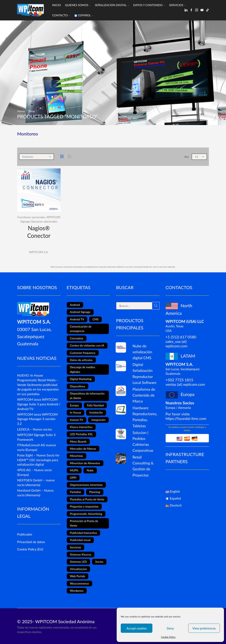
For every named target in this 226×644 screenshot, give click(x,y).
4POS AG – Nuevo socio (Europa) (34, 472)
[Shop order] (37, 157)
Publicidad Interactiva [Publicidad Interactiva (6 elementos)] (83, 533)
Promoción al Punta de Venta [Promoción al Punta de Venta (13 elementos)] (84, 523)
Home (21, 111)
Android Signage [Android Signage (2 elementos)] (80, 312)
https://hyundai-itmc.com (186, 418)
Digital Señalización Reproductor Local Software (145, 373)
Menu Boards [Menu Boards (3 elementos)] (78, 441)
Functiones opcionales (31, 217)
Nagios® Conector (39, 232)
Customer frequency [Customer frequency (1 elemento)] (83, 353)
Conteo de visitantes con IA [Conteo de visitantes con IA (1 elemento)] (87, 345)
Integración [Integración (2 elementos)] (98, 420)
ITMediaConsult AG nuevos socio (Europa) (37, 447)
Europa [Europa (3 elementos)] (74, 405)
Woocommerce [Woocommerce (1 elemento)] (79, 583)
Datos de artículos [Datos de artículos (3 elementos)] (81, 360)
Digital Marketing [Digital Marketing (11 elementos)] (81, 379)
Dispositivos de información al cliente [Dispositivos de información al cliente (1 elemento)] (87, 396)
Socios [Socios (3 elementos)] (99, 562)
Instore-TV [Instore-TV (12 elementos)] (77, 420)
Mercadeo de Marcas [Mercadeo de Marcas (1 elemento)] (83, 449)
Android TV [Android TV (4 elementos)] (77, 319)
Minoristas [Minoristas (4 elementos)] (77, 456)
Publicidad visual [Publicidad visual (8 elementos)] (80, 540)
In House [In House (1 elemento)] (76, 412)
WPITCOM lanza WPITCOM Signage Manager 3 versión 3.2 (37, 419)
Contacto (61, 15)
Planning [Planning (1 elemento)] (95, 492)
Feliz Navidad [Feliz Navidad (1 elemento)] (95, 405)
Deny (170, 628)
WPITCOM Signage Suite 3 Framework (36, 437)
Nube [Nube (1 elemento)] (90, 470)
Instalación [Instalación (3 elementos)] (96, 412)
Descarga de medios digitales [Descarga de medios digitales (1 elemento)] (83, 369)
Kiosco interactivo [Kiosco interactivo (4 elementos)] (81, 427)
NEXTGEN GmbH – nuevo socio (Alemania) (36, 482)
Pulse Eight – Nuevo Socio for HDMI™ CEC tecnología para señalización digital (38, 460)
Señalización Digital (112, 5)
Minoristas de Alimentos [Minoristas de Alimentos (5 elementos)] (85, 463)
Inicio (57, 5)
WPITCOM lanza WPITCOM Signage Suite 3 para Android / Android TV (39, 404)
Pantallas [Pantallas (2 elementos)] (75, 492)
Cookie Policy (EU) (30, 549)
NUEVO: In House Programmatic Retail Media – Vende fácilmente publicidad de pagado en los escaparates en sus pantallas (38, 385)
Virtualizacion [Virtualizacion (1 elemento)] (78, 569)
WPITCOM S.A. (39, 252)
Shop (32, 111)
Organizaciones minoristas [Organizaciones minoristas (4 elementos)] (86, 485)
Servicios (177, 5)
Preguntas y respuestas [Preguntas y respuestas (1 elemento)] (84, 506)
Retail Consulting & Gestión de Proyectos (143, 466)
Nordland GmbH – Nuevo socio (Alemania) (35, 493)
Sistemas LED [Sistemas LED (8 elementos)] (78, 562)
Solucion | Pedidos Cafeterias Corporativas (143, 441)
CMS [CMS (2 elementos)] (95, 319)
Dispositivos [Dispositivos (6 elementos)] (78, 386)
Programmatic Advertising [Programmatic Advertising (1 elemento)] (86, 514)
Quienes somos (78, 5)
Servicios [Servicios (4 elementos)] (76, 547)
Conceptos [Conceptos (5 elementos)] (77, 338)
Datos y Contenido (149, 5)
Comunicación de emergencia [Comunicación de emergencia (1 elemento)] (81, 329)
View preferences (204, 628)
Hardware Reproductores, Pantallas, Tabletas (145, 417)
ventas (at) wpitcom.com (185, 384)
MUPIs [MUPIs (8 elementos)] (74, 470)
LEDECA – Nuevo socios (35, 429)
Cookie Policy (168, 637)
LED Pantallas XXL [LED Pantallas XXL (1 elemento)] (81, 434)
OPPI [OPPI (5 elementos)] (73, 478)
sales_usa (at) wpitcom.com (177, 344)
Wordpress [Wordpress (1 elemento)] (77, 591)
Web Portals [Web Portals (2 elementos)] (78, 576)
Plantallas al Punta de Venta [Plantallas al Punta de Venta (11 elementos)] (87, 499)
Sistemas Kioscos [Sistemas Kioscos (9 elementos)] (81, 554)
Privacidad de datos (31, 542)
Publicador (25, 534)
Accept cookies (137, 628)
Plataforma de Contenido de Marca (144, 395)
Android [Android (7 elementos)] (75, 305)
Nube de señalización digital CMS (142, 352)
